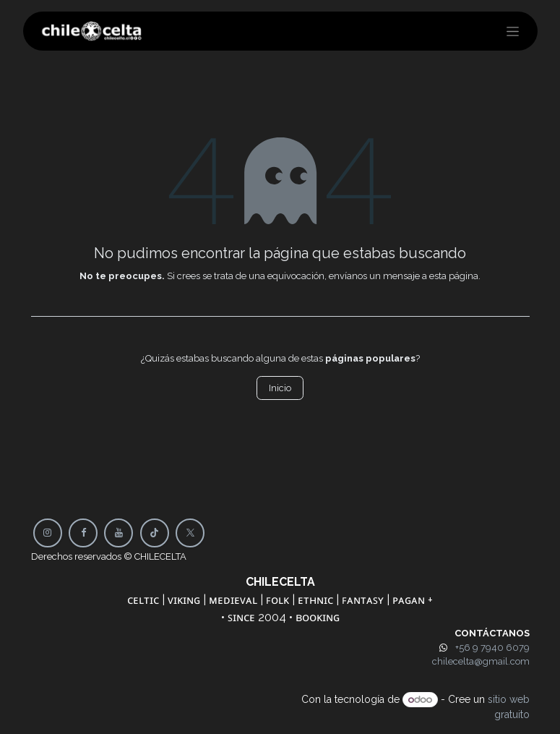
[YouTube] (119, 533)
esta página (454, 276)
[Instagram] (48, 533)
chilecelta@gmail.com (481, 661)
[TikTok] (155, 533)
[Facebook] (83, 533)
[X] (190, 533)
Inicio (280, 388)
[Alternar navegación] (513, 31)
